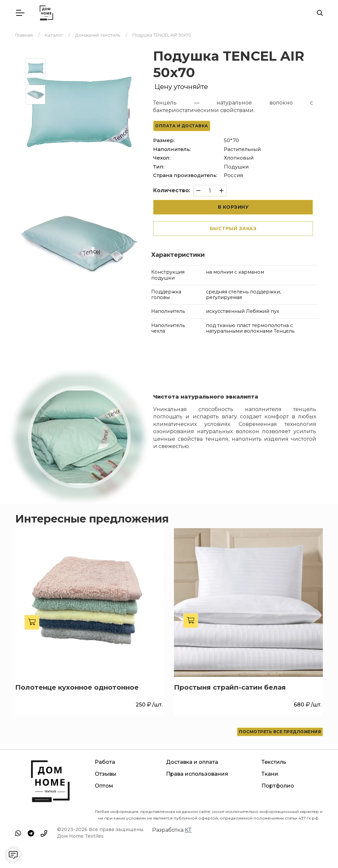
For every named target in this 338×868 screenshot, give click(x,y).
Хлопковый (239, 158)
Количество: (172, 190)
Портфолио (278, 786)
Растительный (242, 149)
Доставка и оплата (192, 762)
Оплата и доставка (182, 126)
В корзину (233, 207)
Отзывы (106, 774)
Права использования (197, 774)
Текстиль (274, 762)
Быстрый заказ (233, 228)
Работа (105, 762)
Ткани (270, 774)
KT (188, 830)
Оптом (104, 786)
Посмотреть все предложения (280, 731)
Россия (233, 175)
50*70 (231, 140)
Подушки (236, 166)
